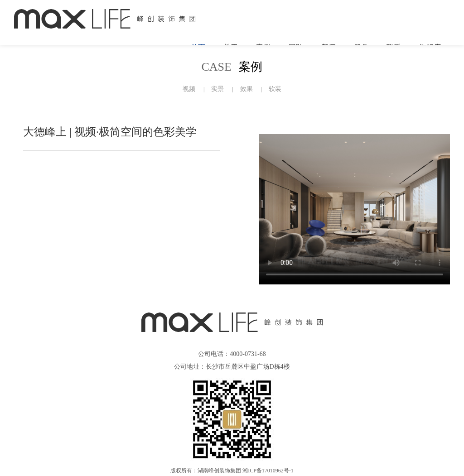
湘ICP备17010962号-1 (268, 471)
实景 (217, 89)
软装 (275, 89)
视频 (189, 89)
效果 (246, 89)
